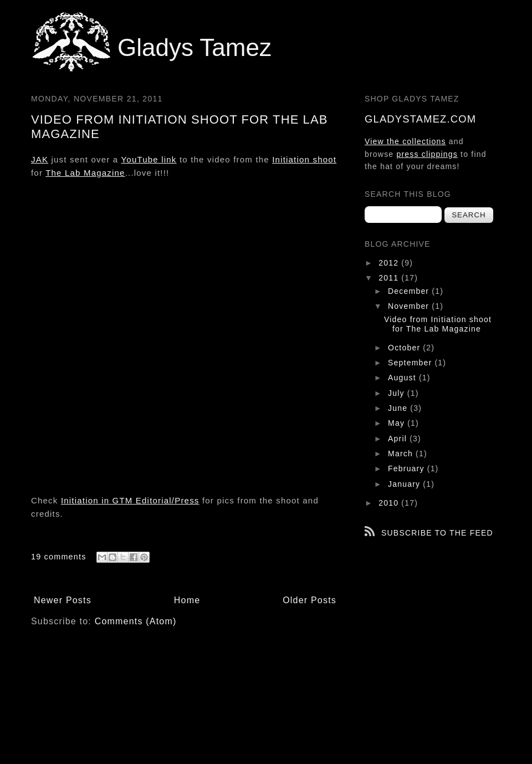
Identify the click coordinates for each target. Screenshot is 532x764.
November (410, 306)
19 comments (59, 557)
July (398, 393)
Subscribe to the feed (437, 533)
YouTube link (149, 159)
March (402, 454)
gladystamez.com (420, 119)
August (403, 378)
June (399, 408)
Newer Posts (63, 600)
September (411, 363)
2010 (390, 503)
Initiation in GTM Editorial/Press (130, 500)
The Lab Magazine (85, 173)
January (405, 484)
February (408, 468)
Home (187, 600)
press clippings (427, 154)
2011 (390, 278)
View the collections (405, 141)
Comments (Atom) (136, 621)
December (410, 291)
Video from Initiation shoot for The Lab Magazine (438, 324)
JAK (40, 159)
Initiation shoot (304, 159)
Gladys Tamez (195, 47)
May (398, 423)
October (405, 348)
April (399, 439)
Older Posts (310, 600)
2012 (390, 263)
